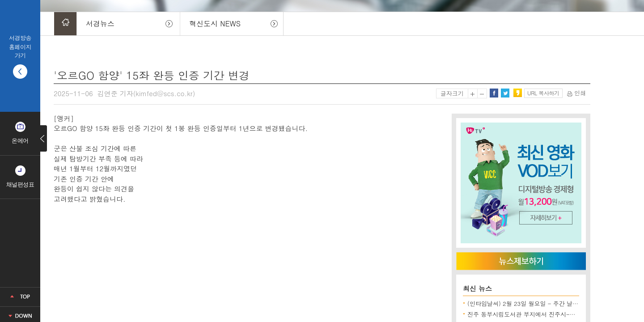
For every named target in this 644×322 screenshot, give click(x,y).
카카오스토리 (517, 93)
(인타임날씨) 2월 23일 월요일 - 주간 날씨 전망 (530, 303)
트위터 (505, 93)
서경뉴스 (100, 23)
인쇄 (576, 93)
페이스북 (494, 93)
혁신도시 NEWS (215, 23)
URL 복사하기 (543, 93)
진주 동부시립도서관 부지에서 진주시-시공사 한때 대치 (541, 314)
